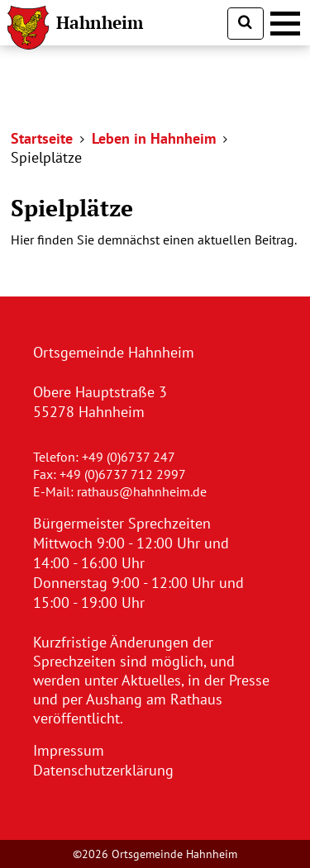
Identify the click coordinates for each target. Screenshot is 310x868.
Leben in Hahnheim (154, 138)
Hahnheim (100, 22)
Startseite (42, 138)
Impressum (69, 750)
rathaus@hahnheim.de (142, 491)
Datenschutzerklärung (103, 770)
